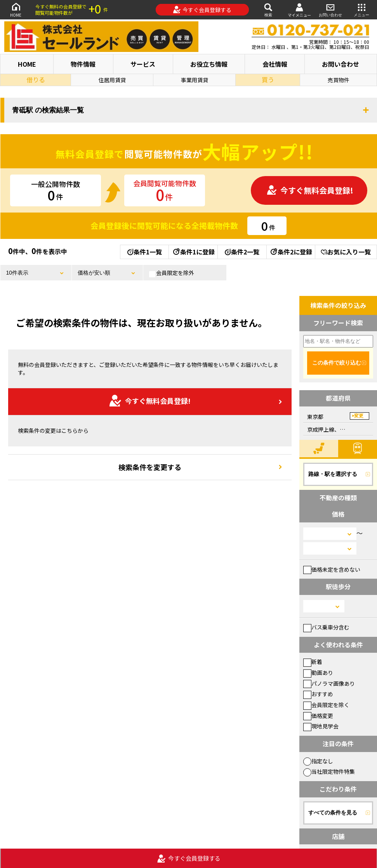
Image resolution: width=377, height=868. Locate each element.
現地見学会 (321, 726)
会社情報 (275, 64)
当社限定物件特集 (329, 771)
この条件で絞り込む (337, 363)
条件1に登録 (193, 252)
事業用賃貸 (195, 80)
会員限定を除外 (172, 273)
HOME (16, 10)
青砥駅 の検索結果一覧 (48, 110)
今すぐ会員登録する (202, 10)
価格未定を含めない (332, 569)
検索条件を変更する (150, 467)
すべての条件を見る (333, 813)
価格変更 (318, 716)
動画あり (318, 673)
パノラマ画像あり (329, 683)
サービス (143, 64)
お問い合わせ (330, 10)
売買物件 (339, 80)
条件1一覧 (145, 252)
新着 (313, 662)
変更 (359, 416)
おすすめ (318, 694)
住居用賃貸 (112, 80)
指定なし (318, 761)
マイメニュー (299, 10)
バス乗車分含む (326, 627)
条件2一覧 (242, 252)
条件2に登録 (291, 252)
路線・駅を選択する (333, 474)
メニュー (361, 10)
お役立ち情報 (209, 64)
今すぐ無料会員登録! (310, 190)
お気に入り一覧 (346, 252)
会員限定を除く (326, 705)
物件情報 (83, 64)
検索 (268, 10)
